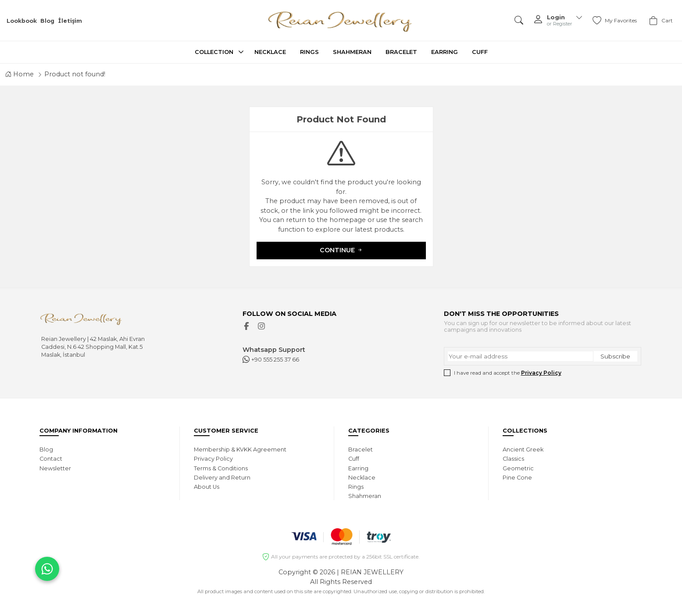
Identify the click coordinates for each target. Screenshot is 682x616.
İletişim (70, 21)
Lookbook (22, 21)
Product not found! (75, 74)
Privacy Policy (541, 373)
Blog (47, 21)
